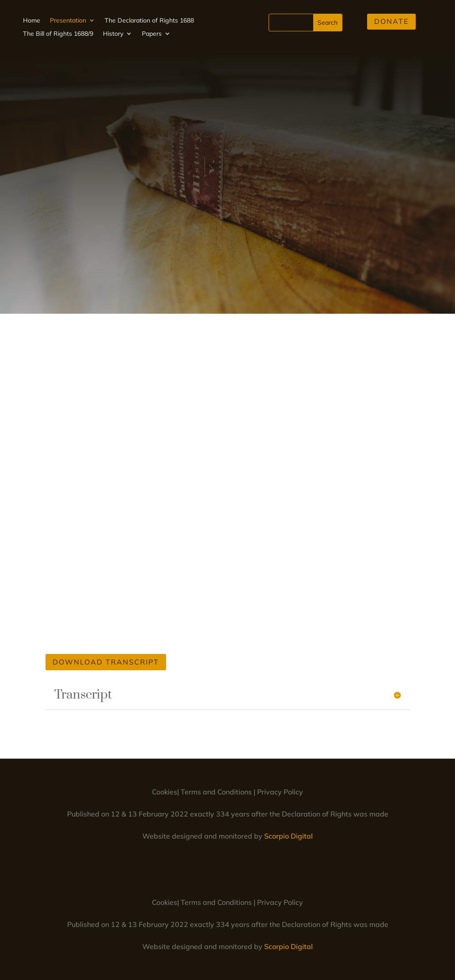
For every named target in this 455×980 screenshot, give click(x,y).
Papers (152, 34)
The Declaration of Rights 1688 (149, 21)
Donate (391, 21)
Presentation (68, 21)
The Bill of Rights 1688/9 (58, 34)
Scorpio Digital (288, 836)
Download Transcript (106, 662)
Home (32, 21)
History (113, 34)
